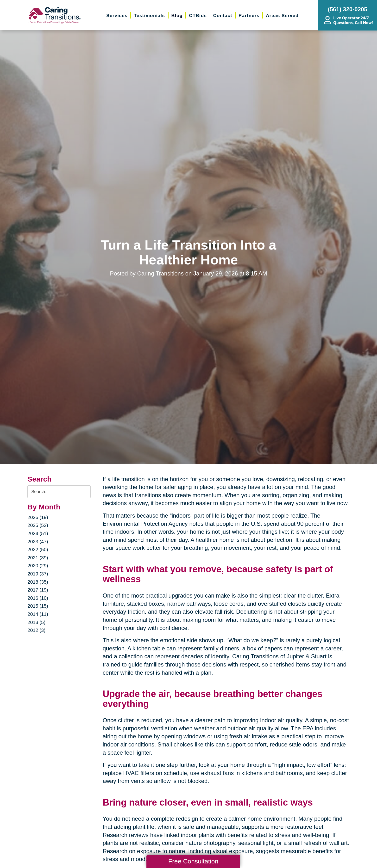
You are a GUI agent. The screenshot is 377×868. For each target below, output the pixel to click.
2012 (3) (36, 630)
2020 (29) (38, 566)
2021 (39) (38, 558)
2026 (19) (38, 517)
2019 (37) (38, 574)
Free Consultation (193, 861)
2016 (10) (38, 598)
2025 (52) (38, 525)
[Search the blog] (59, 492)
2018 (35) (38, 582)
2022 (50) (38, 550)
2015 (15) (38, 606)
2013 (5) (36, 622)
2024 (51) (38, 533)
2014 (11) (38, 614)
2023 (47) (38, 542)
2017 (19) (38, 590)
